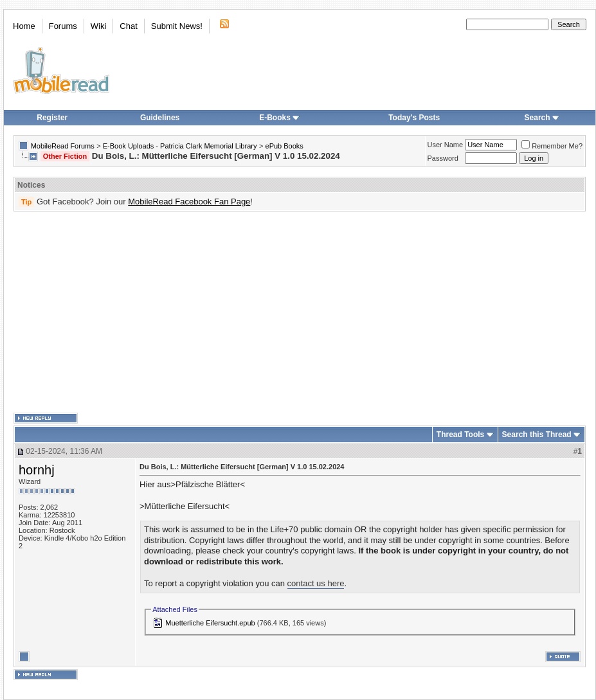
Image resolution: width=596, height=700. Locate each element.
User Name (446, 145)
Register (52, 118)
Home (24, 26)
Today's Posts (414, 118)
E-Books (279, 118)
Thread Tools (460, 435)
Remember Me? (552, 146)
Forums (63, 26)
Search (542, 118)
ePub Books (284, 146)
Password (443, 158)
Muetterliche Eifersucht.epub (210, 623)
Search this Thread (537, 435)
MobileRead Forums (63, 146)
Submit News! (177, 26)
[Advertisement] (231, 312)
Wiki (99, 26)
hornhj (37, 470)
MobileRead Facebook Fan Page (189, 202)
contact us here (316, 583)
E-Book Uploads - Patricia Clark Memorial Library (180, 146)
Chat (128, 26)
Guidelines (160, 118)
